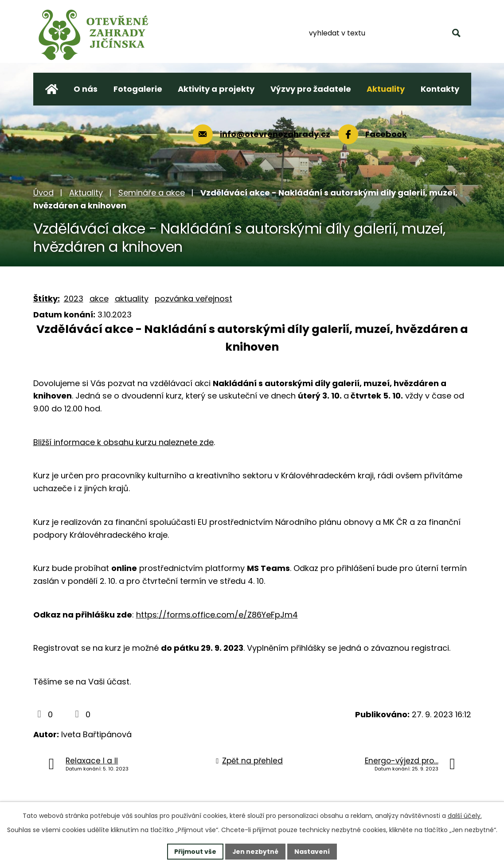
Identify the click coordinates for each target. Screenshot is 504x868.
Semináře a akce (152, 193)
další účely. (465, 816)
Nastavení (313, 851)
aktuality (132, 299)
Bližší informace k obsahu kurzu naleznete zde (123, 442)
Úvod (43, 193)
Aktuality (86, 193)
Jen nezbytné (256, 851)
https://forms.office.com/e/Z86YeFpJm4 (217, 615)
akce (99, 299)
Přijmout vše (195, 851)
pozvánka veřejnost (193, 299)
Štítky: (47, 299)
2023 (74, 299)
